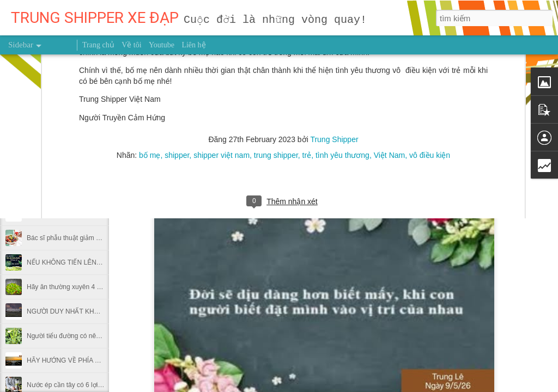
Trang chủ (98, 45)
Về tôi (131, 45)
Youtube (162, 45)
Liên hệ (193, 45)
